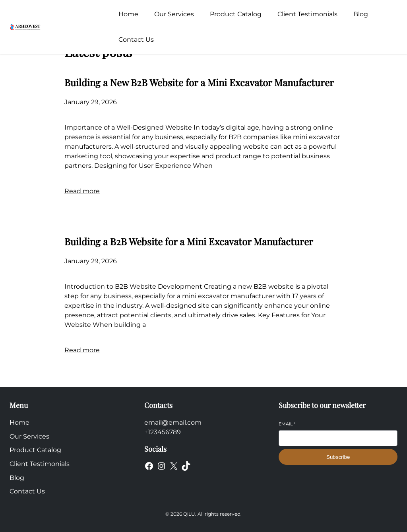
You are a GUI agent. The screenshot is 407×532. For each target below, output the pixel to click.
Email (287, 424)
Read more (82, 191)
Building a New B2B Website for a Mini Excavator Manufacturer (199, 82)
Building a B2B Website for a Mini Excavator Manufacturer (189, 241)
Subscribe (338, 457)
